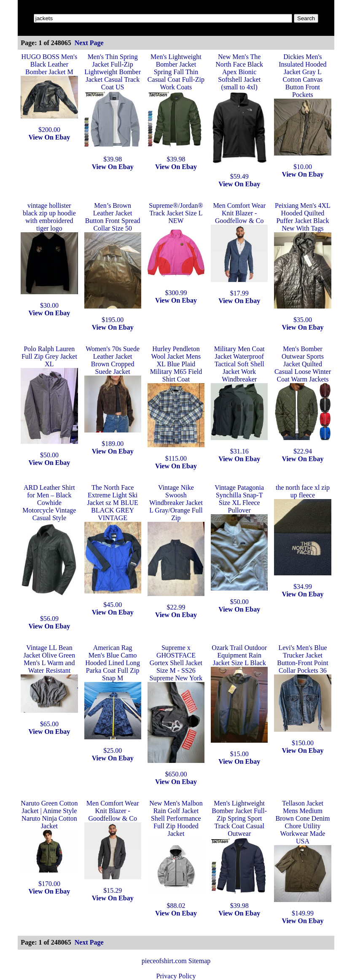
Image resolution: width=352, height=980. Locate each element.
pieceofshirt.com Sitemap (176, 961)
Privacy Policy (176, 976)
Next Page (89, 43)
